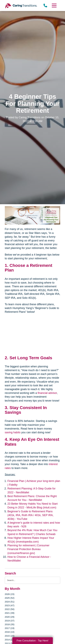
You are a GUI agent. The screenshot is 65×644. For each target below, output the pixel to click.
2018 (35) (10, 624)
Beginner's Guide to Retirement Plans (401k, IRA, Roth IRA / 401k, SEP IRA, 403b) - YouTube (31, 515)
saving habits (13, 432)
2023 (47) (10, 605)
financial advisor (47, 393)
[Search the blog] (33, 580)
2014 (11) (10, 640)
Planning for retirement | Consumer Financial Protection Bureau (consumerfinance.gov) (29, 549)
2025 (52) (10, 598)
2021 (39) (10, 613)
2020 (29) (10, 617)
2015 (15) (10, 636)
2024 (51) (10, 602)
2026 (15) (10, 594)
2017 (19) (10, 628)
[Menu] (54, 5)
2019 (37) (10, 621)
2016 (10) (10, 632)
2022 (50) (10, 609)
